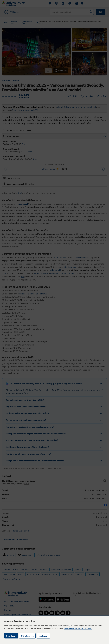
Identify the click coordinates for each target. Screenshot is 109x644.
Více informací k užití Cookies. (78, 629)
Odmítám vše (27, 636)
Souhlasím (11, 636)
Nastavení (43, 636)
